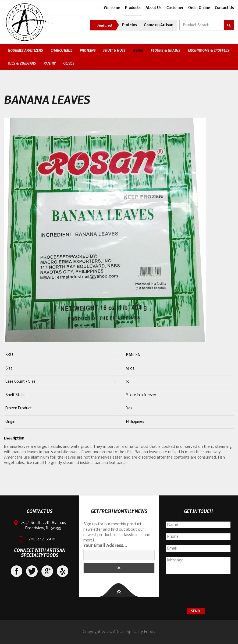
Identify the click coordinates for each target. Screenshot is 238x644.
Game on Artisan (159, 25)
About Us (154, 8)
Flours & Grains (166, 50)
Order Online (199, 8)
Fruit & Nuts (114, 50)
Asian (138, 50)
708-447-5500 (42, 539)
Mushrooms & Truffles (209, 50)
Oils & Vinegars (22, 63)
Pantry (50, 63)
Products (133, 8)
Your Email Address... (105, 546)
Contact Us (224, 8)
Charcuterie (61, 50)
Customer (175, 8)
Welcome (112, 8)
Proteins (129, 25)
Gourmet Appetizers (25, 50)
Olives (69, 63)
